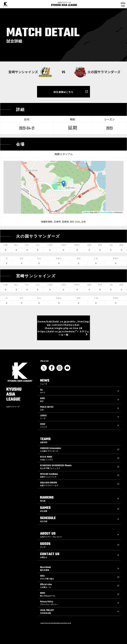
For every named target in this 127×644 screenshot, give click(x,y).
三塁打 (63, 245)
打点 (38, 245)
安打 (27, 245)
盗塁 (89, 245)
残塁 (121, 245)
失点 (39, 258)
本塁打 (77, 245)
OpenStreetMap (106, 212)
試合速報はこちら (64, 92)
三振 (111, 245)
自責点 (59, 258)
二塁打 (50, 245)
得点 (16, 245)
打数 (6, 245)
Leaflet (86, 212)
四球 (100, 245)
